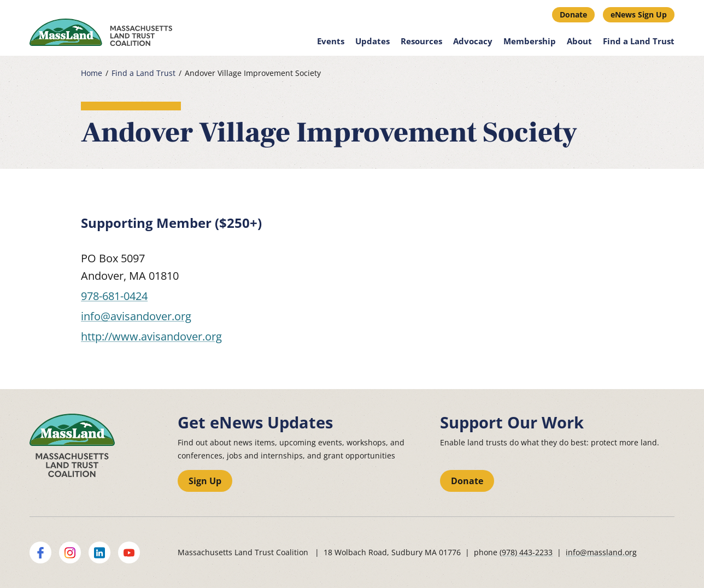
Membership (530, 41)
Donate (573, 14)
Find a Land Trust (639, 41)
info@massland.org (601, 552)
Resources (421, 41)
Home (92, 73)
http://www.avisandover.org (151, 336)
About (579, 41)
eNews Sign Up (639, 14)
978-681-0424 (114, 296)
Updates (372, 41)
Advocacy (473, 41)
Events (331, 41)
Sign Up (205, 481)
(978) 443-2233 (526, 552)
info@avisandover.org (136, 316)
